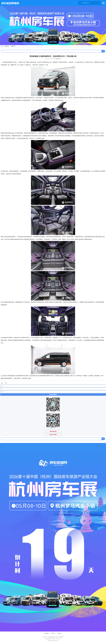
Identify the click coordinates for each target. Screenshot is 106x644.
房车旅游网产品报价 (10, 3)
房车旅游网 (58, 59)
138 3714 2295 (60, 637)
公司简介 (53, 633)
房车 (6, 383)
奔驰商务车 (7, 46)
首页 (2, 46)
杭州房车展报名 (53, 395)
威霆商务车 (13, 46)
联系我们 (60, 633)
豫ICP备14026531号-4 (53, 641)
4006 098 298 (52, 637)
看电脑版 (46, 633)
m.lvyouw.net (57, 639)
